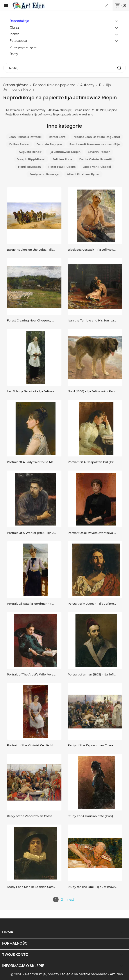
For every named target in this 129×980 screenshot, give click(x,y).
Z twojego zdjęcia (23, 47)
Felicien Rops (62, 159)
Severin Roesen (99, 152)
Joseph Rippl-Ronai (31, 159)
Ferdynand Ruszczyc (44, 174)
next (71, 899)
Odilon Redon (19, 144)
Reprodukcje (20, 21)
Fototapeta (18, 41)
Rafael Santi (57, 137)
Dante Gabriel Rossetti (96, 159)
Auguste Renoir (30, 152)
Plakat (14, 34)
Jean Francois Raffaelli (25, 137)
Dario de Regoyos (49, 144)
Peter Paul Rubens (62, 167)
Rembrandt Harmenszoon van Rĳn (95, 144)
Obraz (14, 27)
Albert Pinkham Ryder (83, 174)
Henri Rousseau (30, 167)
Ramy (14, 54)
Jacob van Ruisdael (97, 167)
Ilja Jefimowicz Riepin (65, 152)
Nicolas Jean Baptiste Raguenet (97, 137)
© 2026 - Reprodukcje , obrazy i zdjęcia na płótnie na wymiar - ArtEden (67, 974)
